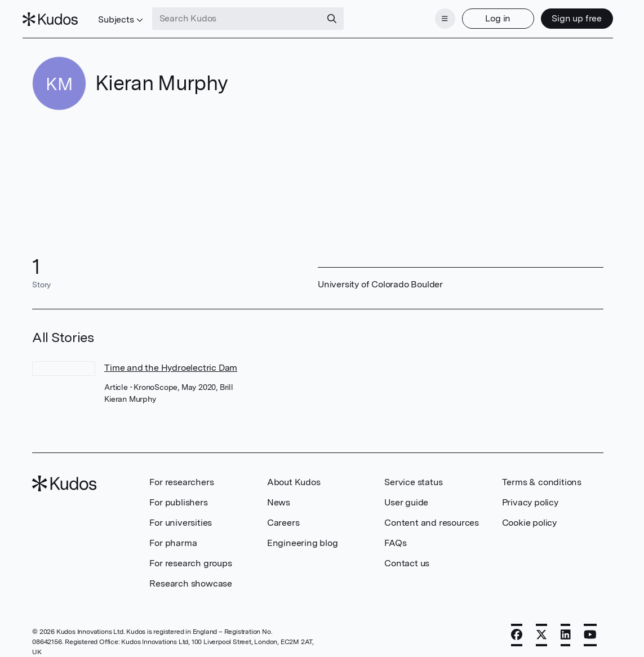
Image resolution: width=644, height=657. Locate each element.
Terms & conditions (542, 475)
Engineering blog (303, 536)
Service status (413, 475)
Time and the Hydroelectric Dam (171, 361)
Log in (488, 15)
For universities (181, 516)
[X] (541, 628)
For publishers (178, 496)
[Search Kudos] (246, 16)
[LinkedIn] (566, 628)
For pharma (173, 536)
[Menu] (436, 16)
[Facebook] (517, 628)
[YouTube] (590, 628)
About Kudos (294, 475)
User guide (406, 496)
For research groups (190, 556)
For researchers (181, 475)
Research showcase (191, 577)
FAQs (395, 536)
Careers (283, 516)
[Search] (341, 16)
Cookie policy (529, 516)
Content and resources (432, 516)
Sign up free (568, 15)
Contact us (407, 556)
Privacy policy (530, 496)
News (279, 496)
